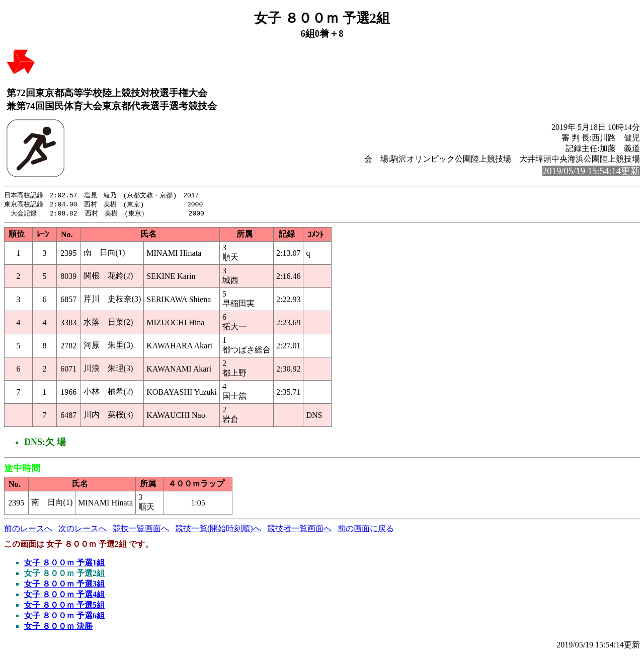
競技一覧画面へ (141, 530)
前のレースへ (28, 530)
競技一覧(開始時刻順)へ (218, 530)
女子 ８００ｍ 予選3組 (64, 585)
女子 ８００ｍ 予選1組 (64, 564)
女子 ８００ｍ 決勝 (58, 628)
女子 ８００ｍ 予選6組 (64, 617)
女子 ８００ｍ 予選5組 (64, 606)
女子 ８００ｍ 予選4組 (64, 596)
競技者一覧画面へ (299, 530)
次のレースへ (83, 530)
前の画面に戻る (366, 530)
